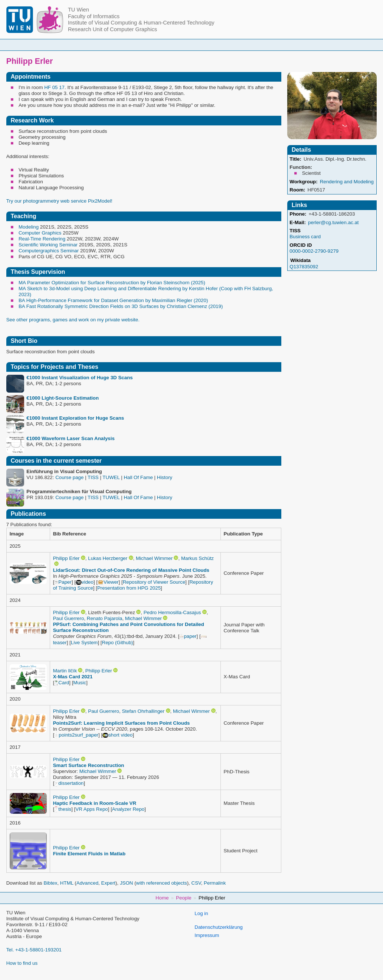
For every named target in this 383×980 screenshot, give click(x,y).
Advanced (87, 883)
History (165, 477)
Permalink (215, 883)
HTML (67, 883)
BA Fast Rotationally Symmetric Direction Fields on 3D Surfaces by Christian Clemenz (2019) (121, 306)
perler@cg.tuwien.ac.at (333, 222)
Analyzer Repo (128, 809)
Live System (84, 643)
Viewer (108, 582)
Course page (69, 477)
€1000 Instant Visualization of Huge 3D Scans (79, 378)
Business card (305, 237)
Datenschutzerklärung (219, 927)
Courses (146, 45)
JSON (127, 883)
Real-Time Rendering (42, 239)
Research (227, 45)
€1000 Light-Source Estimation (63, 398)
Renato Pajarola (105, 618)
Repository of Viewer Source (154, 582)
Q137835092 (304, 267)
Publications (266, 45)
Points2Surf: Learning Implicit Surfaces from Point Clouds (122, 723)
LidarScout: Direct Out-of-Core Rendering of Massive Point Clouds (131, 570)
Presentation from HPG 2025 (129, 588)
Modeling (29, 227)
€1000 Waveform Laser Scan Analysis (71, 438)
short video (117, 735)
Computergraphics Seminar (49, 251)
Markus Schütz (197, 558)
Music (80, 683)
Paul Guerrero (69, 618)
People (114, 45)
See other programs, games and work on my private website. (73, 320)
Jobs (299, 45)
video (85, 582)
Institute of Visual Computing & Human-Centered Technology (141, 23)
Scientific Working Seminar (48, 245)
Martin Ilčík (65, 671)
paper (188, 636)
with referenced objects (162, 883)
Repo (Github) (118, 643)
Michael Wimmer (154, 558)
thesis (63, 809)
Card (62, 683)
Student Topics (186, 45)
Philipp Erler (66, 558)
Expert (109, 883)
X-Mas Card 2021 (73, 677)
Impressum (207, 935)
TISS (295, 231)
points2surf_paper (76, 735)
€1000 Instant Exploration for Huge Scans (75, 418)
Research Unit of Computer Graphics (112, 29)
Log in (201, 913)
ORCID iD (301, 245)
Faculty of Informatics (94, 16)
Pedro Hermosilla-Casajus (172, 612)
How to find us (22, 963)
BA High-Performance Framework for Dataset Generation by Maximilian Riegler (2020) (113, 300)
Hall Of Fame (138, 477)
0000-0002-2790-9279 (314, 251)
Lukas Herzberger (108, 558)
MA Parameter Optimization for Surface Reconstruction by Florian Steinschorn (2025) (112, 283)
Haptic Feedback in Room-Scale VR (95, 803)
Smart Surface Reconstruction (89, 765)
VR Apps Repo (91, 809)
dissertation (69, 783)
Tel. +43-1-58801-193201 (34, 950)
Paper (63, 582)
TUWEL (111, 477)
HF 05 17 (54, 87)
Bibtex (50, 883)
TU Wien (78, 10)
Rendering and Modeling (347, 182)
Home (85, 45)
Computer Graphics (40, 233)
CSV (196, 883)
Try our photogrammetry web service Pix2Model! (59, 201)
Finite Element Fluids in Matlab (89, 854)
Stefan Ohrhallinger (143, 711)
